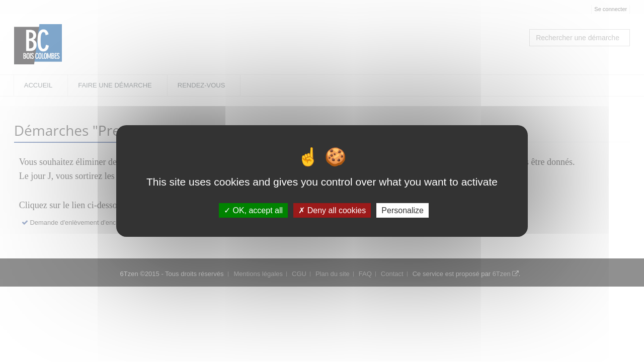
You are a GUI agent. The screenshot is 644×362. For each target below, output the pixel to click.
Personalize (403, 210)
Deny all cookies (332, 210)
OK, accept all (253, 210)
